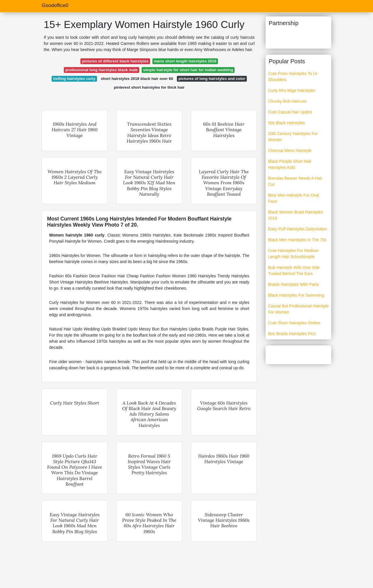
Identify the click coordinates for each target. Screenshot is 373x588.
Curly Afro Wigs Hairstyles (292, 90)
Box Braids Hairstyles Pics (292, 334)
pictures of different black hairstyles (115, 61)
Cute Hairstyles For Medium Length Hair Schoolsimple (293, 254)
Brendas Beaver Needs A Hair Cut (295, 181)
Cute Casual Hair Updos (290, 112)
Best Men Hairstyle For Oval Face (294, 198)
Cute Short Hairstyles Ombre (294, 323)
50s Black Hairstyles (286, 123)
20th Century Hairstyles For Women (293, 137)
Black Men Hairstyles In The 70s (297, 240)
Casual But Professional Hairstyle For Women (298, 309)
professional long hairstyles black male (101, 70)
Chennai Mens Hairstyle (290, 150)
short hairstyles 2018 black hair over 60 (137, 79)
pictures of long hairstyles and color (212, 79)
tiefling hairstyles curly (74, 79)
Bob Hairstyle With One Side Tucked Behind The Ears (294, 271)
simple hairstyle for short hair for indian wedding (188, 70)
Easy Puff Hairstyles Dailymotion (298, 229)
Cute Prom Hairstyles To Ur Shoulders (293, 77)
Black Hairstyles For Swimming (296, 295)
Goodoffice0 (55, 5)
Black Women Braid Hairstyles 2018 (295, 215)
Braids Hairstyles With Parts (293, 284)
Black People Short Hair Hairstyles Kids (290, 164)
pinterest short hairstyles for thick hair (149, 87)
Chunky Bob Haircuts (287, 101)
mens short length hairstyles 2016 (185, 61)
